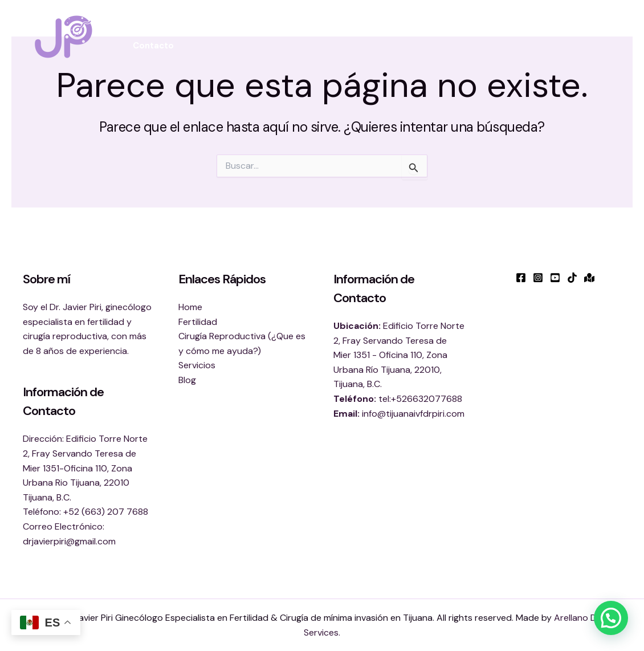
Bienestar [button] (326, 32)
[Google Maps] (589, 278)
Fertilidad (198, 322)
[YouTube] (555, 278)
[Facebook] (521, 278)
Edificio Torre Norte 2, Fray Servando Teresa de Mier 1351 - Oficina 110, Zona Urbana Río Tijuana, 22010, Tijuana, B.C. (399, 355)
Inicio (144, 32)
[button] (277, 32)
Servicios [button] (503, 32)
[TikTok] (572, 278)
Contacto (153, 46)
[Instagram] (538, 278)
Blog (555, 32)
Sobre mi (192, 32)
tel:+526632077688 (420, 399)
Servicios (197, 365)
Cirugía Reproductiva (415, 32)
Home (190, 307)
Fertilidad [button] (256, 32)
